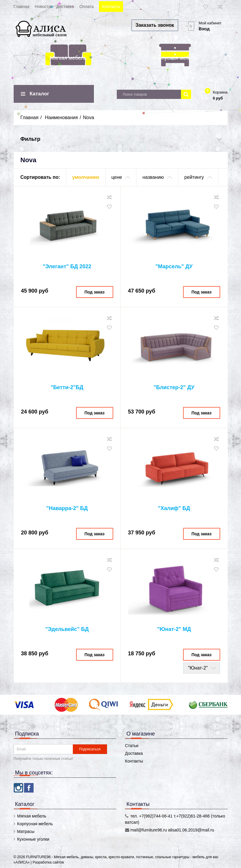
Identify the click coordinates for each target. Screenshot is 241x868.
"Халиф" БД (174, 508)
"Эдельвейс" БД (67, 629)
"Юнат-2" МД (174, 629)
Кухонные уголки (33, 839)
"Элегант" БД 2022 (67, 266)
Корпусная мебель (175, 58)
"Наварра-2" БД (67, 508)
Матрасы (26, 831)
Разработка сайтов (48, 862)
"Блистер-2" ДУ (174, 387)
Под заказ (94, 292)
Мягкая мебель (68, 58)
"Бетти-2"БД (67, 387)
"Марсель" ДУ (174, 266)
